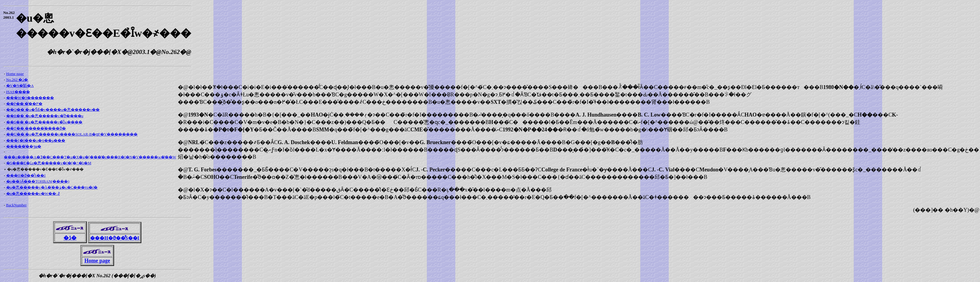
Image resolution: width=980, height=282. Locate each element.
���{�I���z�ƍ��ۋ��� (36, 140)
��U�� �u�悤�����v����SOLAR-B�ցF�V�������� (72, 134)
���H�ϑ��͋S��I (26, 175)
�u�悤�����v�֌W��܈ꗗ (33, 193)
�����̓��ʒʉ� (24, 146)
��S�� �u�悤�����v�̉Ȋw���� (44, 122)
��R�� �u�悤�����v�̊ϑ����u (45, 116)
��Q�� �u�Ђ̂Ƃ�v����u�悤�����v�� (53, 110)
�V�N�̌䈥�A (20, 86)
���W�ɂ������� (30, 98)
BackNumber (16, 205)
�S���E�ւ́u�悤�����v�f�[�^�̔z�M (49, 163)
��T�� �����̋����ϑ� (36, 128)
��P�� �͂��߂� (24, 104)
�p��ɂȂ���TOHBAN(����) (38, 181)
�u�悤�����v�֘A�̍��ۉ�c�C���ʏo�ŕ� (52, 187)
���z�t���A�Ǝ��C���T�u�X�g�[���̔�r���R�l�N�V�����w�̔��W (90, 157)
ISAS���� (18, 92)
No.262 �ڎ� (17, 80)
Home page (15, 74)
